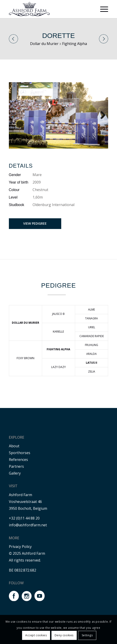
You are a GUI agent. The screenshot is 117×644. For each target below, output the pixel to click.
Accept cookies (36, 635)
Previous (13, 39)
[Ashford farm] (49, 9)
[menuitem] (102, 9)
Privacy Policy (20, 547)
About (14, 446)
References (18, 460)
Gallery (15, 473)
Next (104, 39)
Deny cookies (64, 635)
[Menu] (102, 9)
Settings (87, 635)
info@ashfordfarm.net (28, 525)
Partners (16, 466)
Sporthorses (20, 453)
